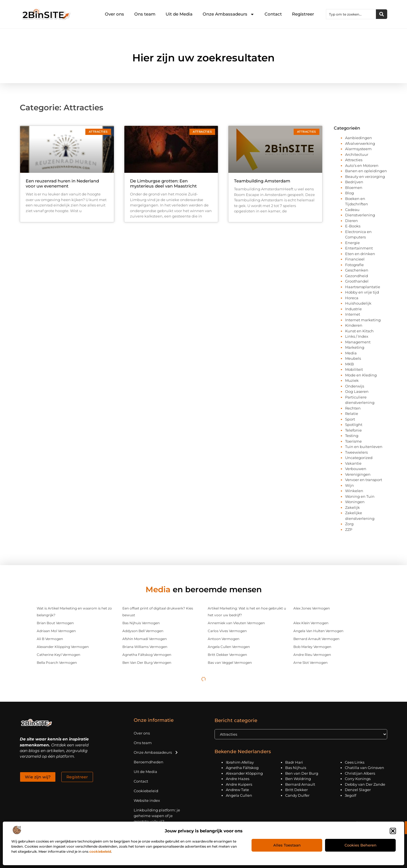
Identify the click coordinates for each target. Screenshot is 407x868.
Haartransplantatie (363, 287)
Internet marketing (363, 320)
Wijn (349, 485)
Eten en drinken (360, 254)
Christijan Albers (360, 773)
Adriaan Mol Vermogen (56, 631)
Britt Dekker (296, 790)
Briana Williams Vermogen (145, 647)
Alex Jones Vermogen (312, 608)
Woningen (355, 502)
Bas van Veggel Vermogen (230, 663)
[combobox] (351, 14)
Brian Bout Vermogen (55, 623)
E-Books (353, 226)
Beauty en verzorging (365, 176)
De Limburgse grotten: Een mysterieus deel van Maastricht (163, 183)
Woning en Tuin (360, 496)
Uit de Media (179, 14)
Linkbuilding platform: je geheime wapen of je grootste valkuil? (157, 816)
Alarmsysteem (358, 149)
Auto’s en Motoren (362, 165)
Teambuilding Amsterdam (262, 181)
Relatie (352, 413)
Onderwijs (355, 386)
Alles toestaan (287, 845)
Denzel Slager (358, 790)
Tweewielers (356, 452)
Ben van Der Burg (302, 773)
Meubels (353, 358)
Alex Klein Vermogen (311, 623)
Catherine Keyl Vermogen (59, 655)
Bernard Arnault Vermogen (316, 639)
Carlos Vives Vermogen (227, 631)
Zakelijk (352, 507)
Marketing (355, 347)
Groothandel (357, 281)
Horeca (352, 298)
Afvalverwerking (360, 143)
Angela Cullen (239, 795)
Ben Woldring (298, 779)
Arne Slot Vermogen (310, 663)
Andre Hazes (238, 779)
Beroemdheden (149, 762)
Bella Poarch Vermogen (57, 663)
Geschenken (357, 270)
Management (358, 342)
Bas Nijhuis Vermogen (141, 623)
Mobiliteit (354, 369)
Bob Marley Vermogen (312, 647)
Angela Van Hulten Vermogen (318, 631)
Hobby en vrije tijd (362, 292)
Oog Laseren (357, 391)
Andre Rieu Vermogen (312, 655)
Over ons (114, 14)
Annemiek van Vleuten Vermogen (236, 623)
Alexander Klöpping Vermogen (63, 647)
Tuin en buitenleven (364, 447)
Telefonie (353, 430)
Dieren (351, 221)
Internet (353, 314)
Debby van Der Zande (365, 784)
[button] (393, 831)
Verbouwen (356, 469)
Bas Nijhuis (296, 768)
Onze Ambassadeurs (229, 14)
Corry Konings (358, 779)
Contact (273, 14)
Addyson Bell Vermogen (143, 631)
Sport (350, 419)
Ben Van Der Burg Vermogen (147, 663)
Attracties (354, 160)
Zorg (349, 524)
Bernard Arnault (300, 784)
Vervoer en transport (364, 480)
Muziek (352, 380)
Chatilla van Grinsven (364, 768)
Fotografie (354, 265)
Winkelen (354, 491)
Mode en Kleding (361, 375)
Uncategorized (359, 458)
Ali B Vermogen (50, 639)
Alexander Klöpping (244, 773)
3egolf (350, 795)
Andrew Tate (237, 790)
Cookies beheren (361, 845)
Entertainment (359, 248)
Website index (147, 800)
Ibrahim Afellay (240, 762)
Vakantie (353, 463)
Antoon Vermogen (224, 639)
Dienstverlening (360, 215)
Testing (352, 436)
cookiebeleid (100, 851)
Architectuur (357, 154)
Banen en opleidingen (366, 171)
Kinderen (354, 325)
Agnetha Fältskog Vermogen (147, 655)
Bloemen (354, 188)
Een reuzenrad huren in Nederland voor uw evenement (62, 183)
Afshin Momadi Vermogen (145, 639)
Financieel (355, 259)
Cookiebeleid (146, 791)
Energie (352, 243)
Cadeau (352, 210)
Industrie (353, 309)
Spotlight (354, 425)
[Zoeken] (382, 14)
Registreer (303, 14)
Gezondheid (357, 276)
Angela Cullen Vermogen (229, 647)
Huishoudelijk (358, 303)
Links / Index (357, 336)
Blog (349, 193)
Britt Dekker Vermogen (227, 655)
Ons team (145, 14)
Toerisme (353, 441)
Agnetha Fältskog (242, 768)
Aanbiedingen (359, 138)
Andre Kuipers (239, 784)
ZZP (349, 529)
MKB (349, 364)
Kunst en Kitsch (359, 331)
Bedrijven (354, 182)
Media (351, 353)
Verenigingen (358, 474)
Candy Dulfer (297, 795)
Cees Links (355, 762)
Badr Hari (294, 762)
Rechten (353, 408)
